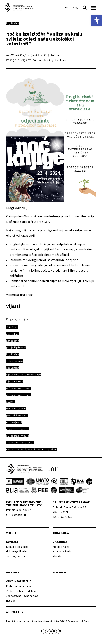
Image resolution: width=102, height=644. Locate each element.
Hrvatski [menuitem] (67, 8)
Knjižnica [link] (13, 23)
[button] (85, 8)
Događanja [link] (61, 533)
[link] (97, 21)
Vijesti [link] (11, 533)
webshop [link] (60, 573)
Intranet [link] (13, 573)
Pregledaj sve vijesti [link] (18, 319)
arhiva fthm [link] (15, 612)
